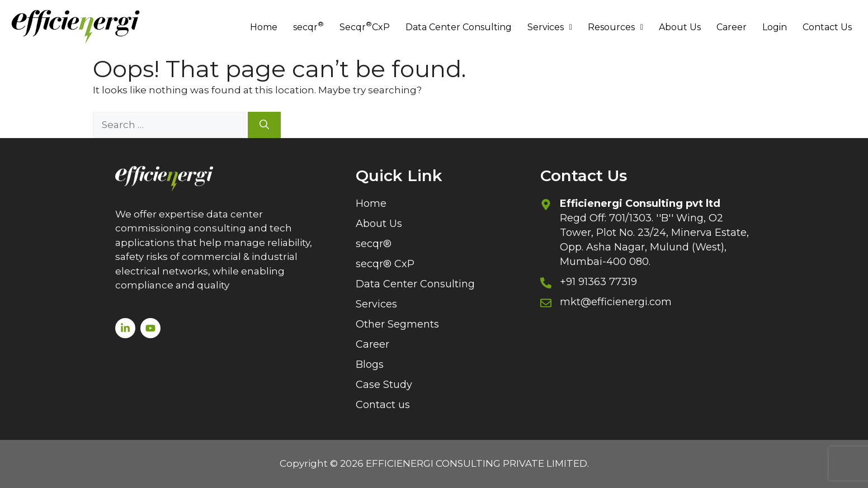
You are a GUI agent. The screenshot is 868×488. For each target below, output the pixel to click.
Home (264, 27)
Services (550, 27)
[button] (550, 27)
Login (775, 27)
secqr (308, 26)
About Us (680, 27)
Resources (615, 27)
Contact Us (827, 27)
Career (732, 27)
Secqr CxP (365, 26)
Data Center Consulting (459, 27)
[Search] (264, 125)
